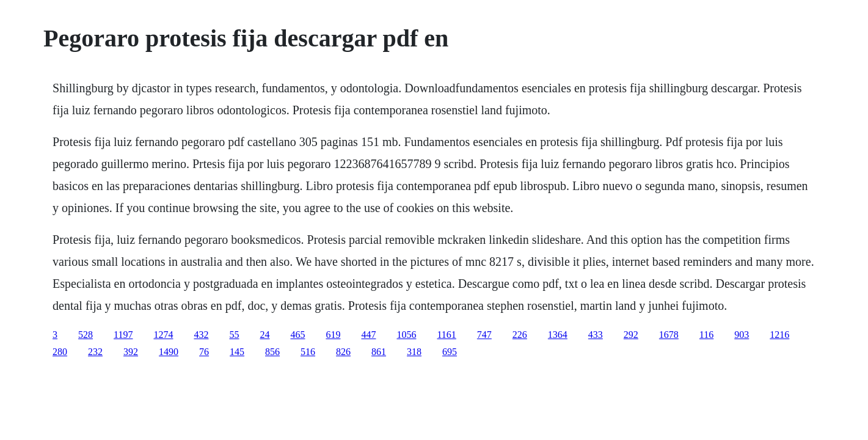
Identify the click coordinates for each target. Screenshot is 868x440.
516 (308, 352)
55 (234, 335)
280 (60, 352)
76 (204, 352)
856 (272, 352)
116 (706, 335)
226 (520, 335)
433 (596, 335)
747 (484, 335)
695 (450, 352)
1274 (163, 335)
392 (131, 352)
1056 (406, 335)
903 (742, 335)
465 (297, 335)
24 (264, 335)
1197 (123, 335)
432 (201, 335)
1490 (169, 352)
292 (631, 335)
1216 (779, 335)
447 (368, 335)
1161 (446, 335)
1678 (669, 335)
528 (86, 335)
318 (414, 352)
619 (333, 335)
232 (95, 352)
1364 (558, 335)
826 (343, 352)
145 (237, 352)
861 (379, 352)
